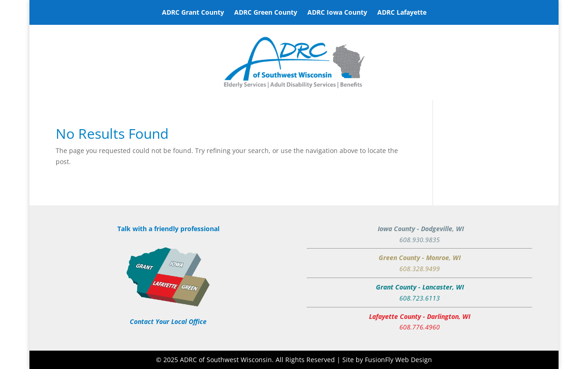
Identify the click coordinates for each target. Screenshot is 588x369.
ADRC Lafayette (402, 13)
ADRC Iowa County (337, 13)
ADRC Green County (266, 13)
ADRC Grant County (193, 13)
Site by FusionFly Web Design (387, 360)
